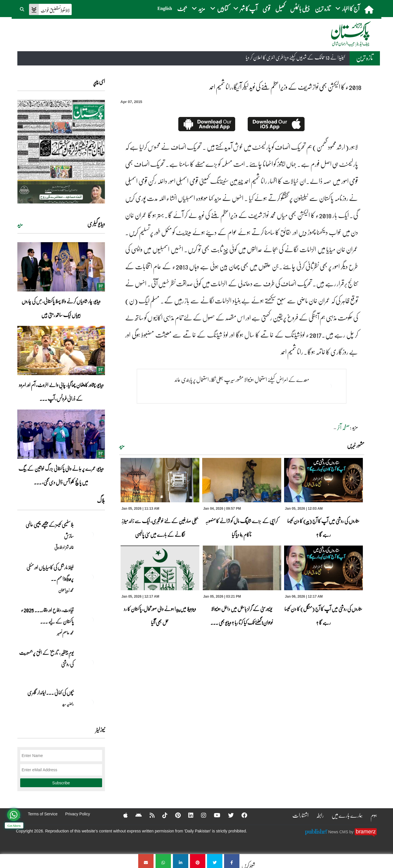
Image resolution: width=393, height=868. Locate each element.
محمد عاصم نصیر (65, 633)
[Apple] (122, 815)
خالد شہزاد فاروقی (64, 547)
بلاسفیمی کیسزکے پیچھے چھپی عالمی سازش (50, 530)
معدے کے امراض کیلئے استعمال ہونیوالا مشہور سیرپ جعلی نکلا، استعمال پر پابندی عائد (242, 379)
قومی (266, 8)
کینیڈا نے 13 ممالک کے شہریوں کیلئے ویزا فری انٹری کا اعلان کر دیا (295, 57)
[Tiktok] (161, 815)
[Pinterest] (174, 815)
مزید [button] (198, 8)
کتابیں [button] (219, 8)
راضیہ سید (68, 704)
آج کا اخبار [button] (347, 8)
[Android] (135, 815)
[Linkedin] (187, 815)
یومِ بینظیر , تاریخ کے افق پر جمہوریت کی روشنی (46, 658)
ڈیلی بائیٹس (300, 8)
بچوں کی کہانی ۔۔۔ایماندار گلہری (50, 692)
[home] (370, 9)
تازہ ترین (322, 8)
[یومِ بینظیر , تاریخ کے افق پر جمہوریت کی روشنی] (91, 663)
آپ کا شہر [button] (245, 8)
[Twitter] (227, 815)
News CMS (339, 832)
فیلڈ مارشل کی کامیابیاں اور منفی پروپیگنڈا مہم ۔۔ (50, 573)
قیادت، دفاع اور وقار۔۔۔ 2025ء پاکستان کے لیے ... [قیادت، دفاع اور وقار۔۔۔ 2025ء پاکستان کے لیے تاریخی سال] (47, 616)
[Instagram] (200, 815)
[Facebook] (241, 815)
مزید (122, 446)
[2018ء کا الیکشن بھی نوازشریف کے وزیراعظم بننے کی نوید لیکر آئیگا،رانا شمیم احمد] (232, 861)
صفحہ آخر (343, 427)
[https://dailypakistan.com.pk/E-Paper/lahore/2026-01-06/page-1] (61, 152)
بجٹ (182, 8)
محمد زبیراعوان (66, 590)
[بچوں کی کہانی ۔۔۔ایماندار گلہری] (91, 702)
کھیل (280, 8)
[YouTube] (213, 815)
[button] (22, 9)
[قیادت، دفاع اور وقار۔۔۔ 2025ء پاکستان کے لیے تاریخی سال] (91, 620)
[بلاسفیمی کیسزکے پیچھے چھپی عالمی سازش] (91, 534)
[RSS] (148, 815)
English (165, 8)
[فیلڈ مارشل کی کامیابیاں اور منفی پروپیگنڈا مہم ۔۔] (91, 577)
